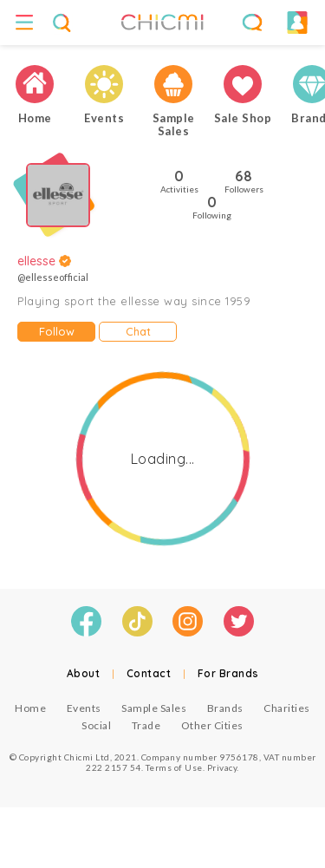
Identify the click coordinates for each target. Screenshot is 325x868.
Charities (287, 708)
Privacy (222, 767)
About (84, 673)
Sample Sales (154, 708)
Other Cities (212, 725)
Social (96, 725)
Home (30, 708)
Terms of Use (174, 767)
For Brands (228, 673)
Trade (146, 725)
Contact (149, 673)
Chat (138, 331)
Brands (225, 708)
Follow (57, 331)
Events (84, 708)
